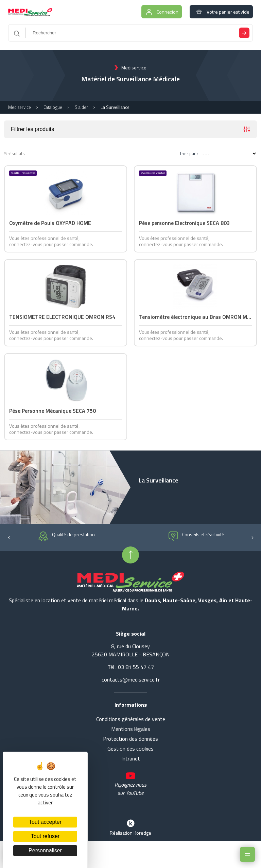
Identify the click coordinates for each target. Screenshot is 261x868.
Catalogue (53, 107)
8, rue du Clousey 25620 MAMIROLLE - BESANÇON (131, 650)
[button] (9, 537)
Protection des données (130, 739)
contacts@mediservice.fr (131, 679)
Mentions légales (131, 729)
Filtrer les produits (130, 129)
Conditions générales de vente (131, 719)
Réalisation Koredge (130, 827)
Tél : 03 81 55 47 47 (131, 667)
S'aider (81, 107)
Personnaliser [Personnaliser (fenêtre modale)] (45, 850)
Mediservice (20, 107)
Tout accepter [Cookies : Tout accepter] (45, 822)
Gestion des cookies (130, 749)
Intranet (131, 758)
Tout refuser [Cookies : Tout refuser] (45, 836)
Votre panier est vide (221, 12)
